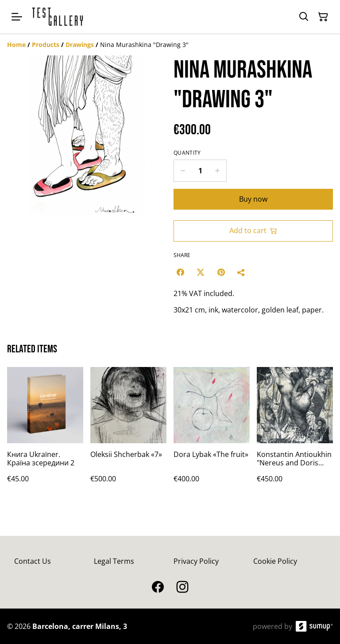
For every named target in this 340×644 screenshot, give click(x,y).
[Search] (304, 17)
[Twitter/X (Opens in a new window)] (201, 272)
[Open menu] (17, 17)
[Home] (16, 45)
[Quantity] (200, 171)
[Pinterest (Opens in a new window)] (221, 272)
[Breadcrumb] (170, 45)
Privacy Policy (196, 561)
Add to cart (253, 230)
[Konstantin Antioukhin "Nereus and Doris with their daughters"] (295, 434)
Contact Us (33, 561)
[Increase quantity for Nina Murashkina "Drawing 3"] (218, 171)
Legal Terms (114, 561)
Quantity (187, 153)
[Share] (241, 272)
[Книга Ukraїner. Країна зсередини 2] (45, 434)
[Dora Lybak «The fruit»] (212, 434)
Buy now (253, 199)
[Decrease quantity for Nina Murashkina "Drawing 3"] (183, 171)
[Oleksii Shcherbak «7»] (128, 434)
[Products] (46, 45)
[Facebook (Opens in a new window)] (180, 272)
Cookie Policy (275, 561)
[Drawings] (80, 45)
